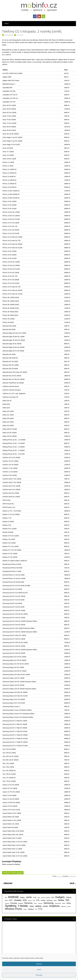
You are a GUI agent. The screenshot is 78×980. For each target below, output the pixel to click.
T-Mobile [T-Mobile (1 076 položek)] (23, 906)
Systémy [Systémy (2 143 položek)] (11, 906)
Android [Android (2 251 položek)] (13, 897)
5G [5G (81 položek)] (6, 898)
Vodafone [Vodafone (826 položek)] (54, 906)
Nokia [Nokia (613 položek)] (61, 900)
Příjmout (39, 964)
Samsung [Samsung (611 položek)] (48, 903)
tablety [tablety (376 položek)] (38, 906)
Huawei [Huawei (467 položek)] (18, 900)
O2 (61, 876)
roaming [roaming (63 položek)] (40, 903)
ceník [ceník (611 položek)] (29, 897)
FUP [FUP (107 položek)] (53, 897)
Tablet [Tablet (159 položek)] (32, 906)
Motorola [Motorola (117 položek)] (50, 900)
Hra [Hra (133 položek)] (6, 900)
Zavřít (39, 969)
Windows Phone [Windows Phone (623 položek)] (13, 909)
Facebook (35, 16)
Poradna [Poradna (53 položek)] (7, 903)
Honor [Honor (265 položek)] (69, 897)
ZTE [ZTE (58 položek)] (36, 909)
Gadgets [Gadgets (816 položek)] (60, 897)
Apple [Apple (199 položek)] (22, 897)
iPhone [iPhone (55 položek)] (30, 901)
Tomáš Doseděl (9, 35)
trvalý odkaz (72, 876)
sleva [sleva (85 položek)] (64, 903)
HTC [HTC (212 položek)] (11, 900)
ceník (58, 876)
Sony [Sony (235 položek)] (68, 903)
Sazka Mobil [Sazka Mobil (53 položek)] (58, 903)
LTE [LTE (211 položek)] (38, 900)
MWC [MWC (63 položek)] (55, 901)
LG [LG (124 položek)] (34, 900)
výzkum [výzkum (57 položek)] (69, 906)
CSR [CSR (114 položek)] (35, 897)
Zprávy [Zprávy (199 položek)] (31, 909)
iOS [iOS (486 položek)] (25, 900)
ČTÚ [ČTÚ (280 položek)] (40, 909)
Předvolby (39, 975)
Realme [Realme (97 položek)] (21, 903)
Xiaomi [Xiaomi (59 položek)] (25, 909)
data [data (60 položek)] (39, 898)
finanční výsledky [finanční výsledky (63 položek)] (46, 898)
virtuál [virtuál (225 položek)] (45, 906)
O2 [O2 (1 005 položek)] (67, 900)
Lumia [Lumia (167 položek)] (43, 900)
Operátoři (20, 873)
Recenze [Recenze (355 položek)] (28, 903)
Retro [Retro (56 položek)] (35, 903)
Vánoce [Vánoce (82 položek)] (63, 906)
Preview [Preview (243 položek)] (14, 903)
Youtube (39, 16)
